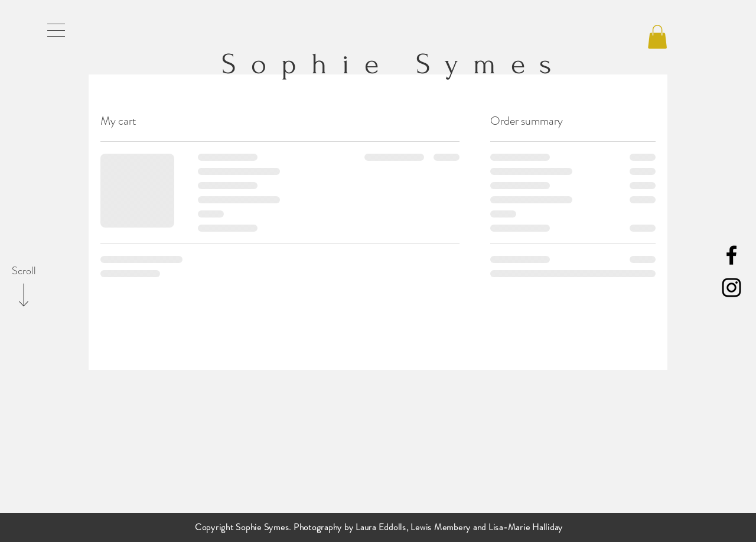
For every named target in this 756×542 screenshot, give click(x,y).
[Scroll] (24, 271)
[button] (56, 30)
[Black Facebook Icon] (731, 255)
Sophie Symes (383, 64)
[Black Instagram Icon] (731, 288)
